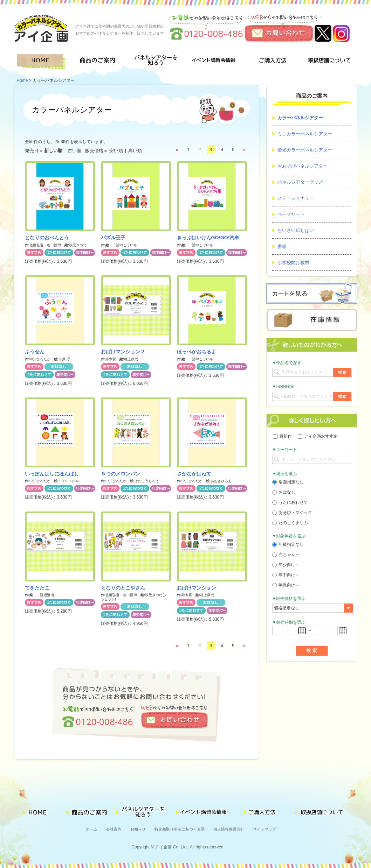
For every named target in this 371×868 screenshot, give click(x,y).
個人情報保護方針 (229, 829)
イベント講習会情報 (214, 61)
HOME (43, 61)
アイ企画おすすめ (318, 436)
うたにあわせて (290, 502)
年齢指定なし (288, 544)
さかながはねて (194, 474)
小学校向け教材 (293, 263)
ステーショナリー (296, 198)
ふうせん (35, 352)
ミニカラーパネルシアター (305, 134)
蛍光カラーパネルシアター (305, 150)
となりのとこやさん (123, 588)
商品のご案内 (100, 61)
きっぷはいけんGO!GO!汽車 (208, 238)
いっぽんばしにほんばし (52, 474)
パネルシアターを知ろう (157, 61)
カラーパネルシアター (300, 118)
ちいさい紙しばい (296, 230)
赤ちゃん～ (286, 555)
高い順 (135, 151)
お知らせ (138, 829)
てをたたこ (37, 588)
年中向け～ (286, 575)
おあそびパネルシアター (303, 166)
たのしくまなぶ (290, 523)
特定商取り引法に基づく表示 (180, 829)
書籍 (282, 246)
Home (22, 80)
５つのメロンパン (121, 474)
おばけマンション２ (123, 352)
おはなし (284, 492)
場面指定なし (288, 482)
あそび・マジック (292, 513)
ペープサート (291, 214)
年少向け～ (286, 565)
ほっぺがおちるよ (197, 352)
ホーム (92, 829)
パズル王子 (113, 238)
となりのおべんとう (47, 238)
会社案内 (114, 829)
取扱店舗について (329, 61)
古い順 (74, 151)
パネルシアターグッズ (300, 182)
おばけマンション (197, 588)
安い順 (116, 151)
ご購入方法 (271, 61)
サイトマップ (264, 829)
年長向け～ (286, 585)
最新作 (282, 436)
